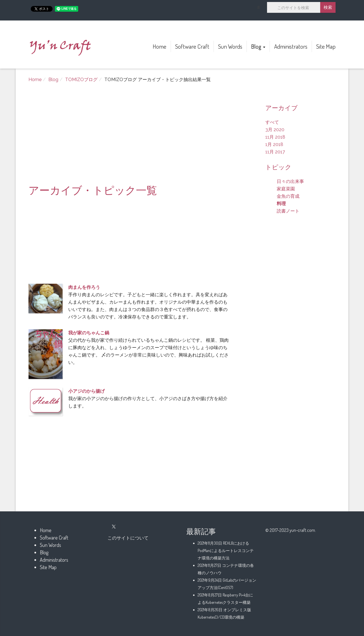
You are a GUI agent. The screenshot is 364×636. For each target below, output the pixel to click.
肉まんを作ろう (84, 287)
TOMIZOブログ (81, 80)
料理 (281, 204)
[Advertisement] (129, 136)
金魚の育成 (288, 196)
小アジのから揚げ (86, 391)
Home (160, 46)
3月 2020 (275, 130)
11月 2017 (275, 152)
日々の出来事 (290, 181)
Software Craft (192, 46)
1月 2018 (274, 144)
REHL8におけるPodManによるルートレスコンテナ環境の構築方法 (226, 550)
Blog (258, 46)
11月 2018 (275, 137)
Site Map (326, 46)
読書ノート (288, 211)
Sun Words (230, 46)
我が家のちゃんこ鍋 (89, 333)
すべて (272, 122)
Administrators (291, 46)
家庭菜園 (286, 189)
